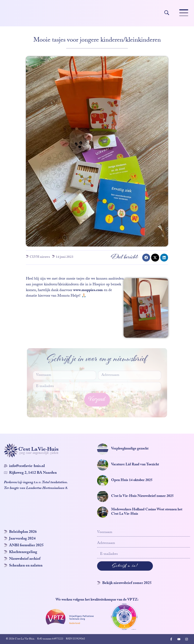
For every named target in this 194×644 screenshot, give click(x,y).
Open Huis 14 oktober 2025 (132, 481)
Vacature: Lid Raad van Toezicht (135, 465)
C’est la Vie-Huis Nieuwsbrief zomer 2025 (142, 496)
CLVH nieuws (40, 257)
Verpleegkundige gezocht (130, 449)
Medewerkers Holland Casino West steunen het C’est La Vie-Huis (147, 512)
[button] (146, 258)
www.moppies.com (88, 290)
